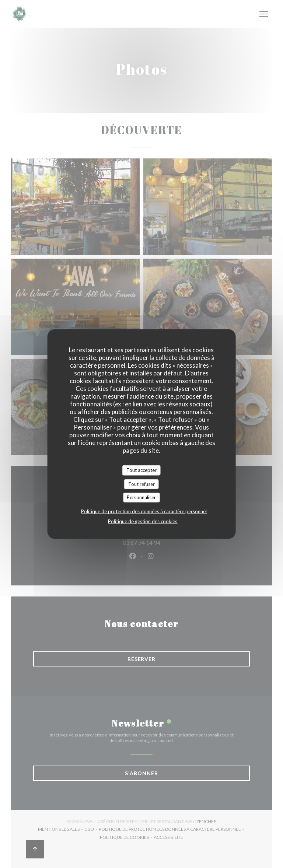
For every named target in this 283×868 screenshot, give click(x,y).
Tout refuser (141, 484)
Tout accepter (141, 470)
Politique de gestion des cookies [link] (143, 521)
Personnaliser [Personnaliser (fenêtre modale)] (141, 497)
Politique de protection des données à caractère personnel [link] (144, 511)
